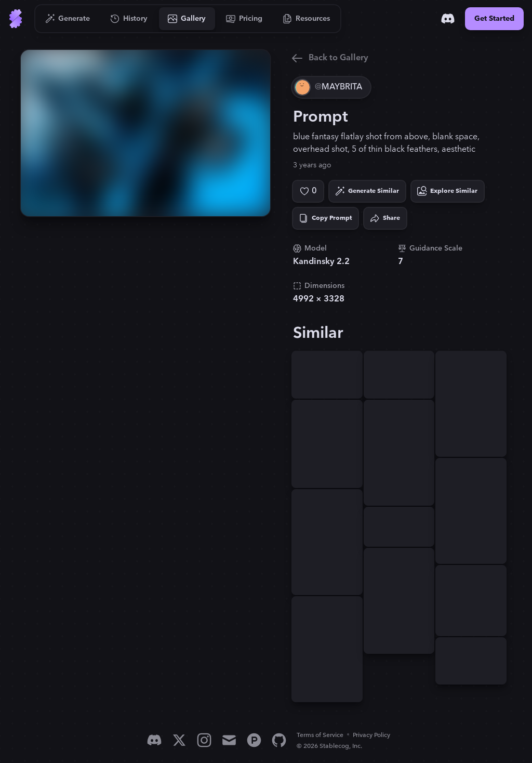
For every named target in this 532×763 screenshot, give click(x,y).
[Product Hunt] (254, 740)
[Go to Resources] (307, 19)
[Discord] (448, 19)
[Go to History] (129, 19)
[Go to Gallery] (187, 19)
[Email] (229, 740)
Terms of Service (320, 735)
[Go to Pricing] (244, 19)
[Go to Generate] (68, 19)
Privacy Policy (371, 735)
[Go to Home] (16, 19)
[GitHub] (279, 740)
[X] (179, 740)
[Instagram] (204, 740)
